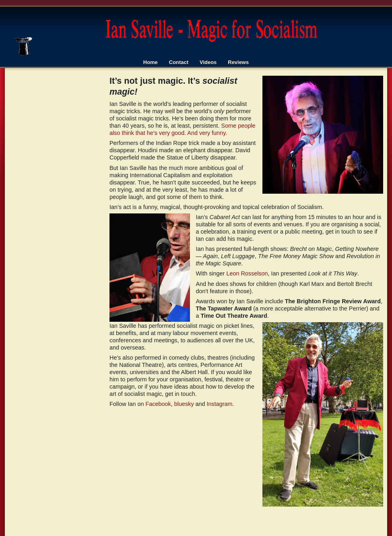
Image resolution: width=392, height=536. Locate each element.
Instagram (220, 404)
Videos (208, 62)
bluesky (184, 404)
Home (151, 62)
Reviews (238, 62)
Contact (179, 62)
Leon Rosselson (247, 273)
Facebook (158, 404)
